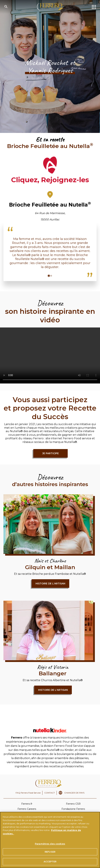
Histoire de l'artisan (50, 584)
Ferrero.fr (27, 804)
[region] (50, 840)
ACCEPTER (50, 861)
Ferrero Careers (27, 809)
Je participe (51, 453)
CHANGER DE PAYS (74, 793)
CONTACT (50, 793)
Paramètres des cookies (50, 844)
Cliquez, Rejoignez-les (50, 180)
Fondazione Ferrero (73, 809)
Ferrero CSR (73, 804)
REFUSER (50, 852)
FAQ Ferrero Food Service (28, 793)
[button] (49, 276)
